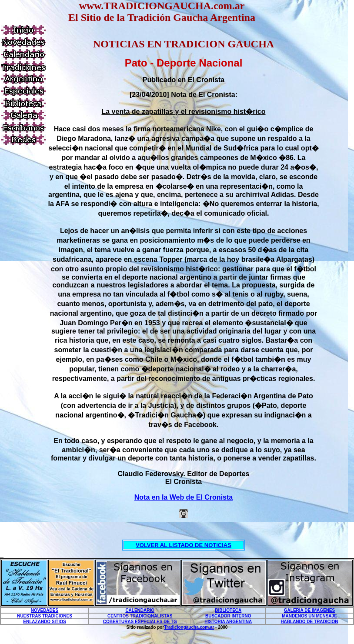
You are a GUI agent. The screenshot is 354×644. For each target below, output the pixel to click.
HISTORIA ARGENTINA (228, 622)
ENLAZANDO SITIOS (44, 622)
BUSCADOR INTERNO (228, 616)
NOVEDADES (45, 610)
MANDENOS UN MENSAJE (309, 616)
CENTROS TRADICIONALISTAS (140, 616)
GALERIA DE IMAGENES (309, 610)
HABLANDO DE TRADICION (309, 622)
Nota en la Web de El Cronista (184, 497)
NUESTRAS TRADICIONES (45, 616)
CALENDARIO (140, 610)
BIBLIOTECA (228, 610)
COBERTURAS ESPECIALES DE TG (140, 622)
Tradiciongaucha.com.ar (189, 627)
